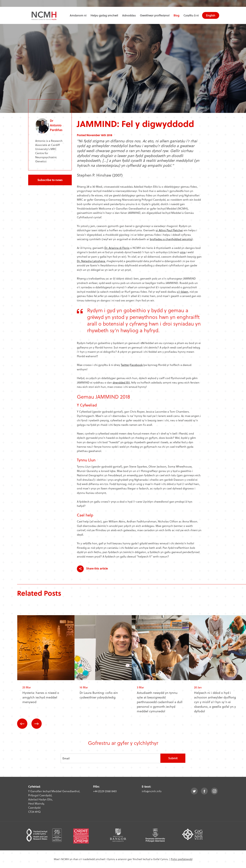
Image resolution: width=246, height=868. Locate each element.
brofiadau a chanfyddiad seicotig (171, 239)
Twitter (125, 365)
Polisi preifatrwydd (182, 859)
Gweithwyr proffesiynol (155, 15)
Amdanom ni (78, 15)
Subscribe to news (50, 180)
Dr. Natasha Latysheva (91, 261)
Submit (173, 758)
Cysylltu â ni (191, 15)
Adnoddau (129, 15)
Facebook (136, 365)
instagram (214, 791)
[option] (46, 662)
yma (183, 252)
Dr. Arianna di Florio (117, 248)
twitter (194, 791)
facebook (204, 791)
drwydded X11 (121, 382)
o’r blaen (183, 292)
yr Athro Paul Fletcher (169, 230)
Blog (176, 15)
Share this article (92, 569)
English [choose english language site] (211, 15)
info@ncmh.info (152, 791)
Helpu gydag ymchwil (104, 15)
